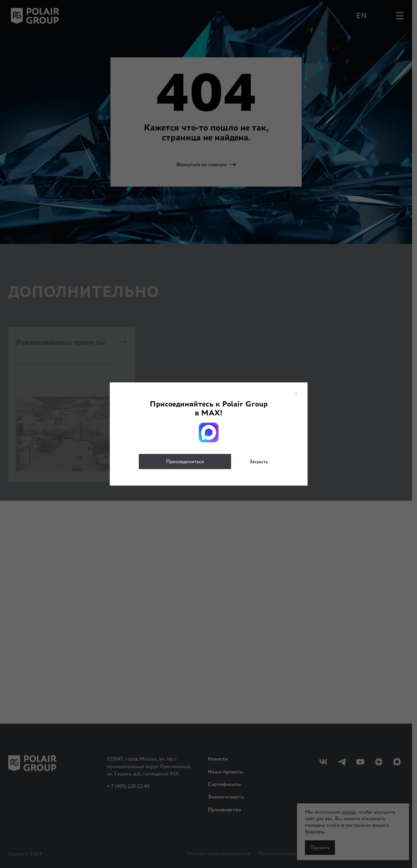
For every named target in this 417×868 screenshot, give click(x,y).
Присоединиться (185, 461)
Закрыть (259, 461)
